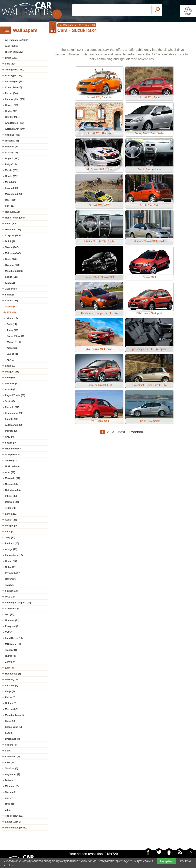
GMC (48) (10, 437)
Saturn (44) (11, 443)
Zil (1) (8, 810)
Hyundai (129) (13, 265)
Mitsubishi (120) (14, 271)
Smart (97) (11, 295)
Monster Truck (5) (15, 715)
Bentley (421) (12, 117)
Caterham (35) (13, 490)
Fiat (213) (10, 206)
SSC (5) (9, 733)
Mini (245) (10, 182)
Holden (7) (11, 703)
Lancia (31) (11, 514)
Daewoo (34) (12, 502)
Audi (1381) (11, 46)
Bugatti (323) (12, 158)
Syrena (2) (11, 792)
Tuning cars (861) (15, 70)
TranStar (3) (12, 768)
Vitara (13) (12, 318)
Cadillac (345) (13, 135)
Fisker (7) (10, 697)
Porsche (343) (13, 147)
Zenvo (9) (10, 662)
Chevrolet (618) (13, 87)
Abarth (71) (11, 389)
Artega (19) (11, 549)
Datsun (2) (11, 780)
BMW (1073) (12, 58)
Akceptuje (166, 861)
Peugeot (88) (12, 372)
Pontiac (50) (12, 431)
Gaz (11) (10, 614)
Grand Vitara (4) (15, 336)
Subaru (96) (12, 301)
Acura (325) (11, 152)
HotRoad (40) (12, 466)
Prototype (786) (14, 76)
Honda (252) (12, 176)
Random (136, 432)
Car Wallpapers (67, 25)
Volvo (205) (11, 224)
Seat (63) (10, 401)
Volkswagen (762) (15, 81)
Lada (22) (10, 532)
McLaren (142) (13, 253)
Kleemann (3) (12, 757)
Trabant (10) (12, 650)
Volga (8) (10, 691)
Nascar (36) (11, 484)
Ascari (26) (11, 520)
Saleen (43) (11, 460)
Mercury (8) (11, 680)
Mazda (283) (12, 170)
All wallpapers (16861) (17, 40)
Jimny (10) (12, 330)
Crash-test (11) (13, 608)
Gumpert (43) (12, 455)
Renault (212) (12, 212)
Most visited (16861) (16, 828)
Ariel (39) (10, 472)
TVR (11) (10, 632)
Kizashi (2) (12, 348)
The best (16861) (14, 816)
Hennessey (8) (13, 674)
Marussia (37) (12, 478)
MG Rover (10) (13, 644)
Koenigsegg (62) (14, 413)
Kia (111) (10, 283)
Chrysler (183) (13, 235)
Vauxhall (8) (12, 685)
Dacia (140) (11, 259)
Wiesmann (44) (13, 449)
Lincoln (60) (12, 419)
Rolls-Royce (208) (15, 218)
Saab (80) (10, 378)
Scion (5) (10, 721)
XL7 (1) (10, 360)
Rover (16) (11, 579)
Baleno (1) (12, 354)
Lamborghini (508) (15, 99)
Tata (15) (10, 585)
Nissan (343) (12, 141)
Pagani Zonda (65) (15, 395)
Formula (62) (12, 407)
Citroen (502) (12, 105)
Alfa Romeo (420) (15, 123)
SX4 (93, 25)
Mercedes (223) (14, 194)
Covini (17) (11, 561)
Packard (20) (12, 543)
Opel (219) (11, 200)
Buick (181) (11, 241)
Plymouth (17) (13, 573)
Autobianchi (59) (14, 425)
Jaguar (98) (11, 289)
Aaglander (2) (12, 774)
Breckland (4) (12, 739)
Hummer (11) (12, 620)
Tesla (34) (10, 508)
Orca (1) (10, 804)
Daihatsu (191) (13, 229)
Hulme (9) (10, 656)
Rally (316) (11, 164)
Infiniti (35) (11, 496)
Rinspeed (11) (13, 626)
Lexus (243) (12, 188)
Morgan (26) (12, 526)
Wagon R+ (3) (14, 342)
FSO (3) (9, 751)
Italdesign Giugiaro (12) (18, 603)
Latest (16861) (13, 822)
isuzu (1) (10, 798)
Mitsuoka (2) (12, 786)
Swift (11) (12, 324)
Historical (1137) (14, 52)
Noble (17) (11, 567)
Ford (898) (11, 64)
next (122, 432)
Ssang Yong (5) (13, 727)
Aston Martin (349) (15, 129)
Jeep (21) (10, 537)
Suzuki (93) (11, 306)
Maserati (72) (12, 383)
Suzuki (83, 25)
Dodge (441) (12, 111)
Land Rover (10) (14, 638)
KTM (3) (9, 762)
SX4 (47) (11, 312)
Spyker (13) (11, 591)
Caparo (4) (11, 745)
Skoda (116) (12, 277)
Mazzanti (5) (12, 709)
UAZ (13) (10, 597)
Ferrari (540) (12, 93)
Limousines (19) (14, 555)
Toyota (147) (12, 247)
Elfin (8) (9, 668)
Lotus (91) (11, 366)
